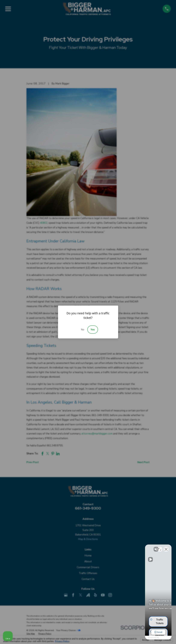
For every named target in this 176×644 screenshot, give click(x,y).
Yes (93, 330)
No (83, 330)
